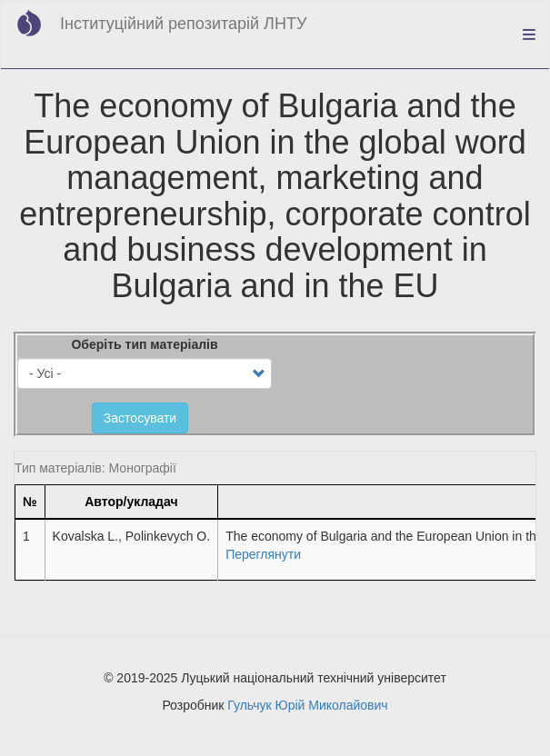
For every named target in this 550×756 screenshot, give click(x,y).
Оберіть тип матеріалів (144, 344)
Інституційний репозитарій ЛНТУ (183, 24)
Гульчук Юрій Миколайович (307, 705)
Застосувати (140, 418)
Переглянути (263, 554)
